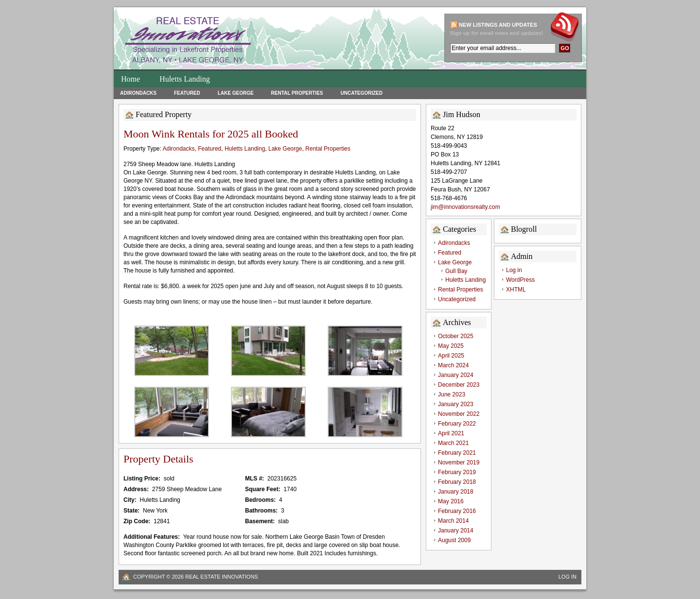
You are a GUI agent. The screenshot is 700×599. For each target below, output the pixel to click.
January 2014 (456, 531)
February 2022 (457, 424)
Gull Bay (456, 271)
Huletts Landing (185, 79)
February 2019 (457, 472)
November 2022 (459, 414)
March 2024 (453, 365)
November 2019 (459, 462)
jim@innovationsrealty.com (465, 207)
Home (131, 79)
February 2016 (457, 511)
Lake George (236, 93)
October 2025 (456, 336)
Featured (187, 93)
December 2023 (459, 385)
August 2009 (454, 540)
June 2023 (452, 394)
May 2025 (451, 346)
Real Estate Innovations (222, 577)
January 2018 (456, 492)
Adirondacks (138, 93)
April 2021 (451, 433)
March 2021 (453, 443)
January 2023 (456, 404)
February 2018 (457, 482)
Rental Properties (297, 93)
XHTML (516, 290)
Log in (514, 270)
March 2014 (453, 521)
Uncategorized (361, 93)
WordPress (520, 280)
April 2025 (451, 356)
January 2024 (456, 375)
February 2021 (457, 453)
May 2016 (451, 501)
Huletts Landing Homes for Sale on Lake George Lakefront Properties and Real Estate (247, 41)
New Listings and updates (498, 25)
